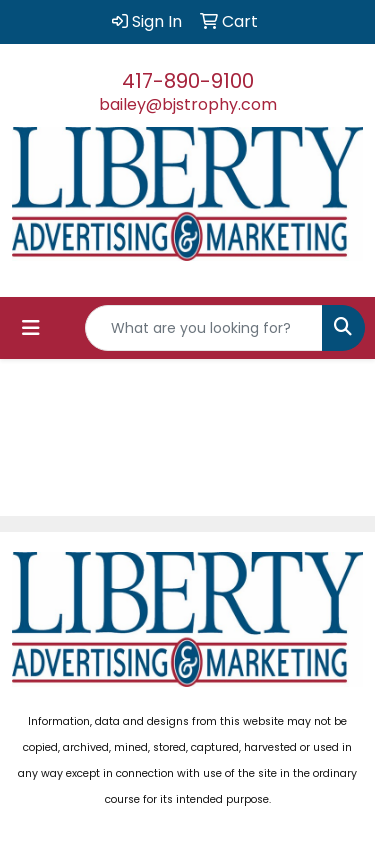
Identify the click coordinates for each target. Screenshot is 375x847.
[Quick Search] (204, 328)
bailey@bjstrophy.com (188, 104)
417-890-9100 (188, 81)
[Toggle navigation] (31, 328)
